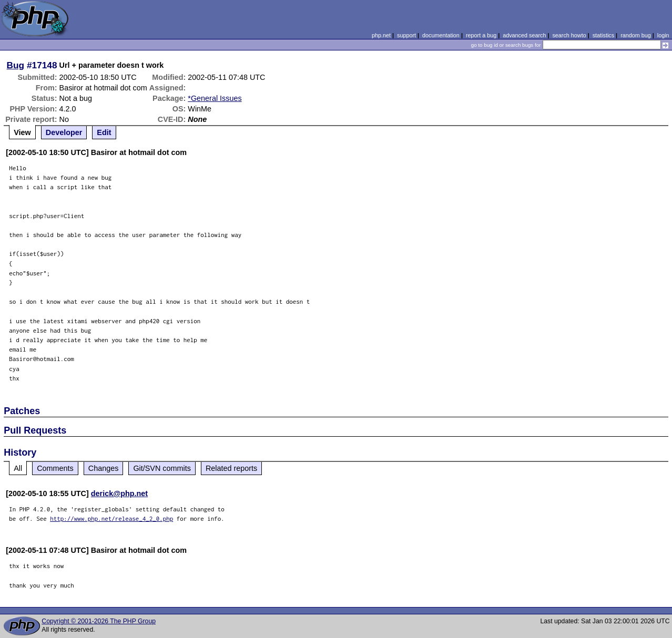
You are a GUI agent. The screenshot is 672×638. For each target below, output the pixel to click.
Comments (55, 468)
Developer (64, 132)
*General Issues (215, 98)
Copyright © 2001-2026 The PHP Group (99, 621)
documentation (441, 35)
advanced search (524, 35)
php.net (381, 35)
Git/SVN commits (162, 468)
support (406, 35)
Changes (104, 468)
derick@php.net (119, 493)
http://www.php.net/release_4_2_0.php (111, 518)
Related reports (231, 468)
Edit (104, 132)
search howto (569, 35)
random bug (636, 35)
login (663, 35)
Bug (16, 65)
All (18, 468)
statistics (603, 35)
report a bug (481, 35)
